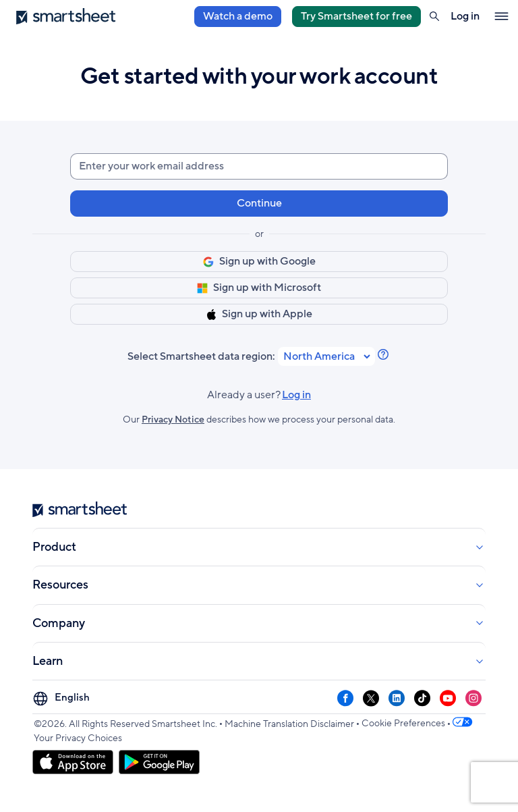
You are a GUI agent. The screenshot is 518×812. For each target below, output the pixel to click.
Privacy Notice (173, 419)
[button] (434, 16)
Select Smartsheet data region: (201, 357)
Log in (296, 395)
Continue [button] (259, 203)
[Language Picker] (63, 698)
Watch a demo (238, 16)
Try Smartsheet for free (356, 16)
